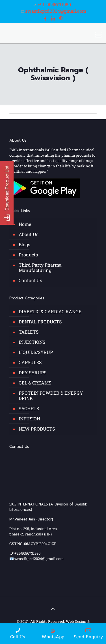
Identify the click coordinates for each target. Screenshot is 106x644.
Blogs (24, 244)
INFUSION (29, 419)
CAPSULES (30, 362)
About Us (29, 234)
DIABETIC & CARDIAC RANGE (50, 311)
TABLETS (29, 332)
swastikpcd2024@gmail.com (56, 11)
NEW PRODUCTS (37, 429)
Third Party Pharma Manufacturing (40, 267)
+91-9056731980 (54, 4)
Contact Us (30, 280)
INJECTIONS (32, 342)
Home (25, 224)
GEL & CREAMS (35, 383)
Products (28, 255)
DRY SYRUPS (33, 372)
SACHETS (29, 408)
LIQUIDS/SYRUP (36, 352)
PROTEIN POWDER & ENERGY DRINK (51, 396)
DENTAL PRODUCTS (40, 322)
